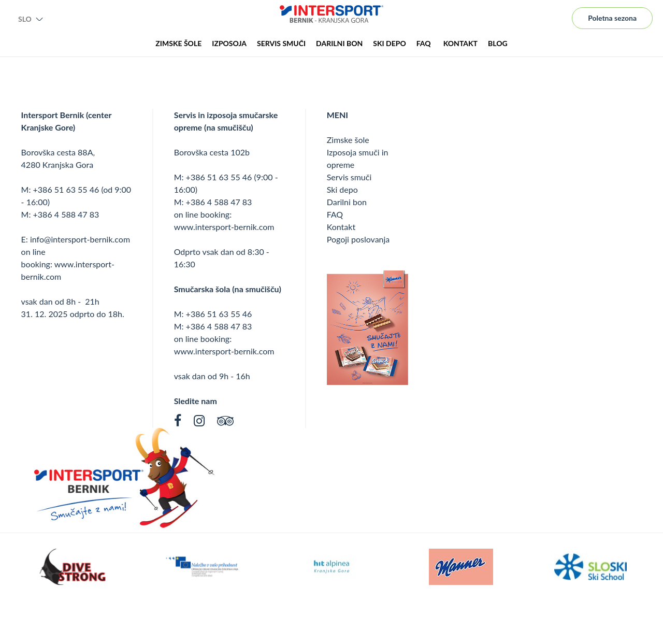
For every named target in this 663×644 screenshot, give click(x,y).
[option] (73, 567)
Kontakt (341, 227)
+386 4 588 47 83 (66, 214)
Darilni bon (347, 202)
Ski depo (342, 189)
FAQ (335, 214)
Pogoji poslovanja (358, 239)
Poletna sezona (612, 18)
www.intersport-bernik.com (224, 227)
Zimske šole (348, 140)
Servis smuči (349, 177)
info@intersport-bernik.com (80, 239)
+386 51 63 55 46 (66, 189)
